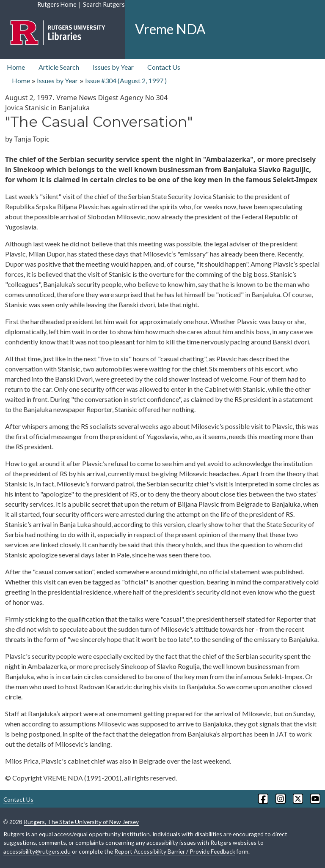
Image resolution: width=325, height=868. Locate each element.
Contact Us (164, 67)
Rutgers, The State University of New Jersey (81, 822)
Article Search (59, 67)
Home (16, 67)
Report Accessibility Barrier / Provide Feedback (175, 851)
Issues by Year (113, 67)
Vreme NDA (170, 29)
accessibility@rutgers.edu (37, 851)
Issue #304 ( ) (126, 81)
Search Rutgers (104, 4)
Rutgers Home (57, 4)
